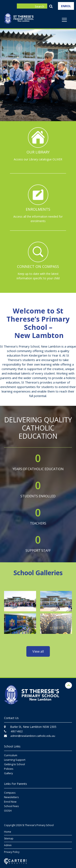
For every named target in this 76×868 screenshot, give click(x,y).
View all (38, 651)
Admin (8, 845)
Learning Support (15, 760)
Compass (10, 793)
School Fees (11, 806)
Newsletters (11, 797)
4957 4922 (17, 731)
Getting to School (14, 764)
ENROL (66, 6)
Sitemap (9, 838)
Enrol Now (10, 802)
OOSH (8, 811)
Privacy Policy (12, 852)
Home (8, 832)
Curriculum (11, 755)
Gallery (9, 773)
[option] (38, 76)
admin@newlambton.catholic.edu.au (33, 736)
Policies (9, 769)
